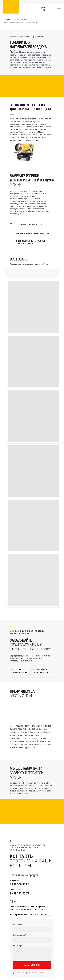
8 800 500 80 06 (19, 673)
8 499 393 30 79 (40, 673)
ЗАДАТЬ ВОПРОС (32, 965)
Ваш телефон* (19, 935)
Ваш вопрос (18, 945)
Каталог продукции (20, 19)
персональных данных (40, 973)
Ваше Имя (17, 925)
